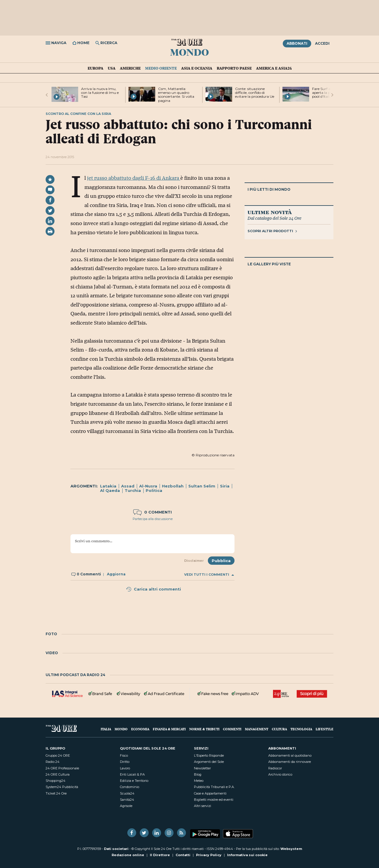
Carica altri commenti (153, 589)
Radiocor (275, 768)
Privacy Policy (209, 855)
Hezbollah (173, 486)
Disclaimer (194, 561)
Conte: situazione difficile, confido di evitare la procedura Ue (255, 93)
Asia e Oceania (197, 68)
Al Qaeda (110, 490)
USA (112, 68)
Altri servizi (203, 806)
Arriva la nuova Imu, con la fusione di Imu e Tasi (100, 93)
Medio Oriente (161, 68)
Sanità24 (127, 800)
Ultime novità (270, 212)
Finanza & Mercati (169, 729)
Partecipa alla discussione (153, 519)
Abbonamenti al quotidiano (290, 755)
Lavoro (125, 768)
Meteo (199, 781)
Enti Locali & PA (132, 774)
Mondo (189, 52)
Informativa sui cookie (247, 855)
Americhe (130, 68)
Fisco (124, 755)
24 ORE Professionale (62, 768)
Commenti (232, 729)
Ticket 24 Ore (56, 793)
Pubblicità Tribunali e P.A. (214, 787)
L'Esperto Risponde (209, 755)
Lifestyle (325, 729)
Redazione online (128, 855)
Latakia (108, 486)
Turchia (133, 490)
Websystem (291, 849)
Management (257, 729)
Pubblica (221, 561)
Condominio (130, 787)
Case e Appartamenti (210, 793)
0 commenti (152, 512)
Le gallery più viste (269, 264)
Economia (140, 729)
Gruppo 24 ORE (58, 755)
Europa (95, 68)
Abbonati (297, 43)
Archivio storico (280, 774)
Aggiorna (116, 574)
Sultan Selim (202, 486)
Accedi (322, 43)
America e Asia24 (274, 68)
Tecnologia (301, 729)
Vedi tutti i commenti (209, 575)
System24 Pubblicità (62, 787)
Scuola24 (127, 793)
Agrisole (126, 806)
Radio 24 (53, 762)
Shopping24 (56, 781)
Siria (225, 486)
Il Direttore (160, 855)
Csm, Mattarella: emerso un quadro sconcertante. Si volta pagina (176, 95)
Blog (198, 774)
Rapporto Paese (234, 68)
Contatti (183, 855)
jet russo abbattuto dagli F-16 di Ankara (134, 178)
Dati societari (116, 849)
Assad (128, 486)
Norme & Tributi (204, 729)
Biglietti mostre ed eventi (214, 800)
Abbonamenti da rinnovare (290, 762)
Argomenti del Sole (209, 762)
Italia (106, 729)
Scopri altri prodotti (272, 231)
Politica (154, 490)
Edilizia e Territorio (134, 781)
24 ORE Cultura (58, 774)
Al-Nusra (148, 486)
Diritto (125, 762)
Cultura (279, 729)
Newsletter (202, 768)
